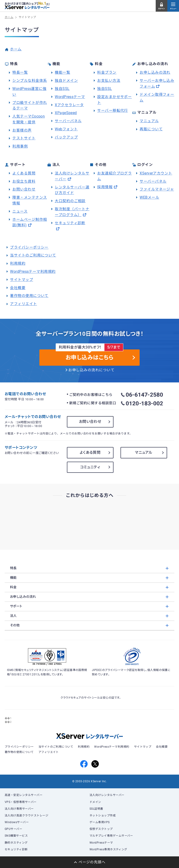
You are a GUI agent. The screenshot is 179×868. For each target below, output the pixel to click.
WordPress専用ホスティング (108, 849)
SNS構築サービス (16, 836)
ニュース (20, 211)
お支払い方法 (109, 81)
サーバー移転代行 (113, 111)
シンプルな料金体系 (30, 81)
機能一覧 (62, 72)
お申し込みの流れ (155, 72)
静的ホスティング (16, 843)
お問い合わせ (24, 189)
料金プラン (107, 72)
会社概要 (18, 288)
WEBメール (149, 197)
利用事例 (20, 146)
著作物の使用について (29, 296)
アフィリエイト (23, 304)
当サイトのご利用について (33, 255)
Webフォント (66, 129)
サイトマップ (22, 280)
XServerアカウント (156, 173)
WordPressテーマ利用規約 (33, 272)
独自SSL (62, 89)
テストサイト (24, 138)
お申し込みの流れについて (91, 370)
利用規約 (18, 263)
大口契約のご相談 (70, 201)
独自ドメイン (66, 81)
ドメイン (95, 802)
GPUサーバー (13, 829)
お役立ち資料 (24, 181)
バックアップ (66, 137)
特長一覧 (20, 72)
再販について (151, 129)
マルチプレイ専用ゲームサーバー (111, 836)
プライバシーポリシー (29, 247)
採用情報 (105, 187)
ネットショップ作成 (103, 815)
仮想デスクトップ (101, 829)
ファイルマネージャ (157, 189)
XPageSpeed (66, 113)
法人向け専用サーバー (19, 809)
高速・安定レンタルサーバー (24, 795)
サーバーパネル (68, 121)
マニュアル (149, 121)
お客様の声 (22, 130)
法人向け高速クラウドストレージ (26, 815)
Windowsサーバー (17, 822)
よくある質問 (24, 173)
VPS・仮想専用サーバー (21, 802)
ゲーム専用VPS (100, 822)
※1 (48, 4)
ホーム (16, 49)
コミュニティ (90, 467)
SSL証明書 (96, 809)
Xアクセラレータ (69, 105)
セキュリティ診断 (70, 223)
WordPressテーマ (70, 97)
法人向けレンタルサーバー (107, 795)
